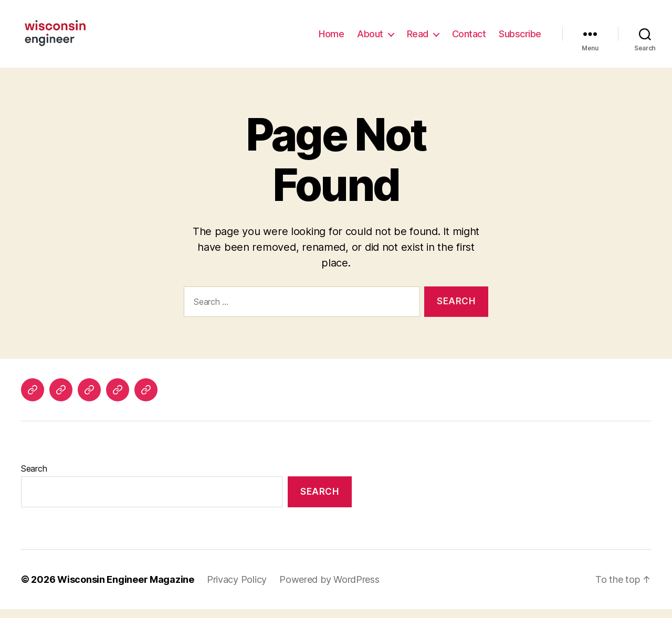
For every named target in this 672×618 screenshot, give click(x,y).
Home (331, 38)
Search (34, 477)
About (370, 38)
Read (418, 38)
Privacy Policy (237, 588)
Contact (469, 38)
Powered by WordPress (329, 588)
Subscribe (520, 38)
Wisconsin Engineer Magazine (126, 588)
